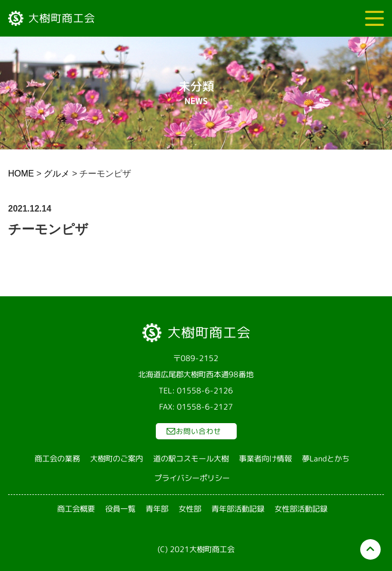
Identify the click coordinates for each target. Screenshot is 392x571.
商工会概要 (75, 509)
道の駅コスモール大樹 (191, 459)
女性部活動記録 (300, 509)
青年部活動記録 (237, 509)
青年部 (156, 509)
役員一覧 (120, 509)
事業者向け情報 (265, 459)
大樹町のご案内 (116, 459)
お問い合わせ (198, 431)
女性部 (189, 509)
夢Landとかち (326, 459)
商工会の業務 (57, 459)
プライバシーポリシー (192, 478)
